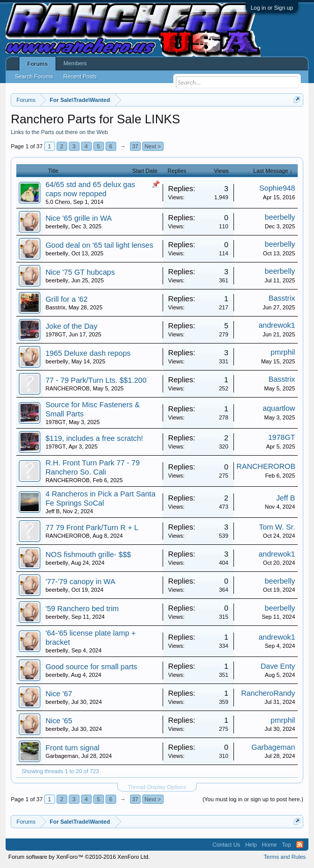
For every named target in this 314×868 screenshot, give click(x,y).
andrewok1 (277, 325)
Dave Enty (278, 666)
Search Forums (34, 76)
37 (135, 146)
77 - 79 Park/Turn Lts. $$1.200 (96, 380)
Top (286, 845)
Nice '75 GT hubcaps (80, 272)
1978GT (56, 334)
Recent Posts (80, 76)
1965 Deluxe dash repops (88, 353)
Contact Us (226, 845)
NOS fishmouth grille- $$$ (88, 555)
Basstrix (55, 307)
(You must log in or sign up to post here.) (253, 799)
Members (75, 63)
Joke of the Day (71, 326)
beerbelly (57, 226)
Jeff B (53, 511)
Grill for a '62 (67, 299)
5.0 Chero (58, 202)
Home (269, 845)
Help (251, 845)
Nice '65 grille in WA (78, 218)
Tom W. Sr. (277, 527)
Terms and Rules (285, 857)
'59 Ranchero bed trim (82, 609)
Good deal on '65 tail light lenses (99, 245)
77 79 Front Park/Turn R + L (92, 528)
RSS (300, 845)
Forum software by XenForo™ (79, 857)
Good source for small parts (91, 667)
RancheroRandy (268, 693)
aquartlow (279, 408)
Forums (37, 64)
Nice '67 (59, 694)
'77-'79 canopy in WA (80, 582)
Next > (153, 146)
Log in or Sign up (272, 8)
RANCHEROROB (68, 388)
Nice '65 (59, 721)
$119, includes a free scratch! (94, 438)
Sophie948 (277, 188)
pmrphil (283, 352)
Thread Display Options (157, 787)
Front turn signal (72, 748)
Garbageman (62, 756)
